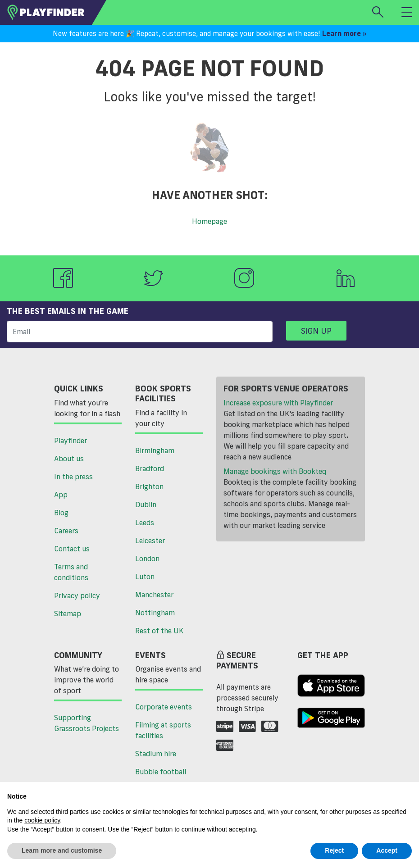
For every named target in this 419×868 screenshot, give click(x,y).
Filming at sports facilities (163, 730)
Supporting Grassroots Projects (87, 723)
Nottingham (155, 613)
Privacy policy (77, 595)
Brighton (149, 486)
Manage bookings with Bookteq (275, 471)
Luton (145, 577)
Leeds (145, 523)
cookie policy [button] (42, 820)
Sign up (316, 331)
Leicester (150, 541)
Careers (66, 531)
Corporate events (164, 707)
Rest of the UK (159, 631)
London (147, 559)
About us (69, 459)
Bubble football (161, 772)
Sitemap (68, 614)
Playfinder (71, 441)
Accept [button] (387, 850)
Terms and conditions (71, 572)
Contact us (72, 549)
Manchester (154, 595)
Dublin (146, 504)
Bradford (150, 468)
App (61, 495)
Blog (61, 513)
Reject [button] (334, 850)
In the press (73, 477)
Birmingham (155, 450)
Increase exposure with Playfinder (278, 403)
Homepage (209, 221)
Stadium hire (156, 754)
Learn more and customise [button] (62, 850)
